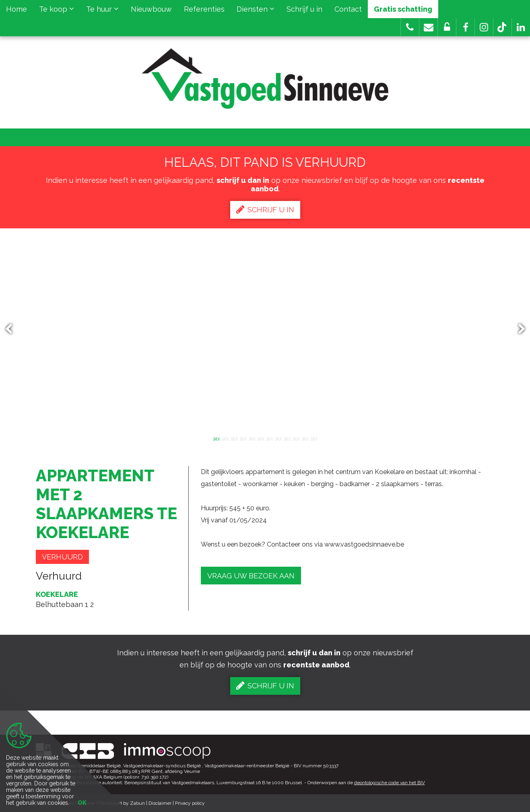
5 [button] (252, 438)
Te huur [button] (102, 9)
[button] (465, 27)
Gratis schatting (403, 9)
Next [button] (518, 329)
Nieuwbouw (151, 9)
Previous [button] (12, 329)
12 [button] (314, 438)
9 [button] (287, 438)
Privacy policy (190, 803)
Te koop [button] (57, 9)
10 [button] (296, 438)
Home (16, 9)
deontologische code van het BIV (390, 783)
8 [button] (278, 438)
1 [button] (217, 438)
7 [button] (270, 438)
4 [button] (243, 438)
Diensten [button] (256, 9)
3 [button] (234, 438)
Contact (348, 9)
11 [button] (305, 438)
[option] (265, 329)
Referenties (204, 9)
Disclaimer (160, 803)
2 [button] (225, 438)
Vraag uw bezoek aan (251, 576)
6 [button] (261, 438)
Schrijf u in (304, 9)
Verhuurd (62, 557)
